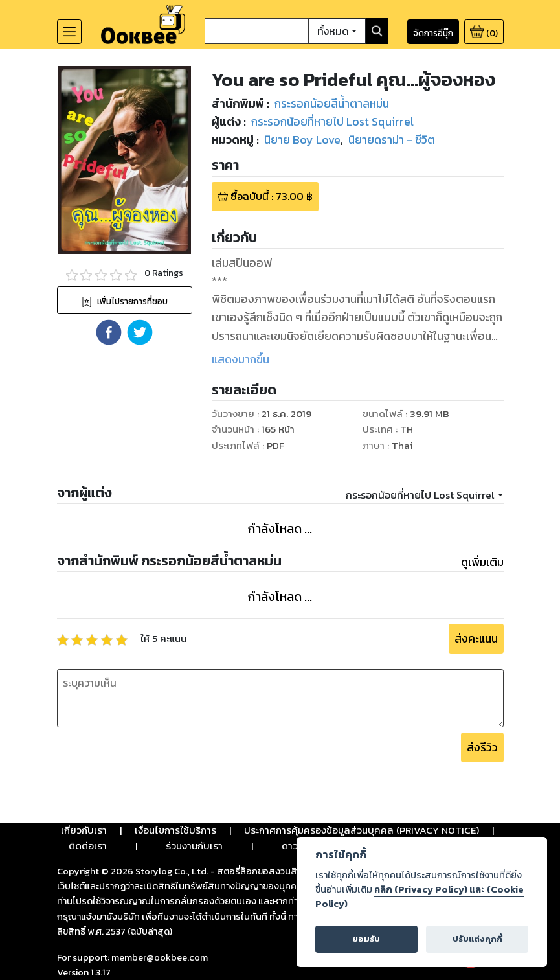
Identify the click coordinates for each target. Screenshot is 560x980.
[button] (109, 332)
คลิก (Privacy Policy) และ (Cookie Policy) (420, 896)
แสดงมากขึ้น (241, 359)
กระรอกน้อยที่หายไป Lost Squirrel (420, 495)
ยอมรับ (366, 939)
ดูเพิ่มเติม (482, 562)
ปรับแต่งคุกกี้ (477, 939)
